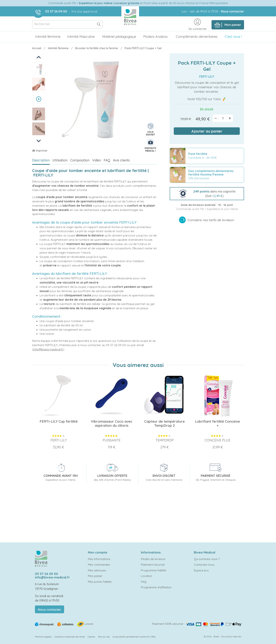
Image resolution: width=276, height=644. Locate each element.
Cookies (91, 637)
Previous (39, 57)
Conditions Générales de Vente (70, 637)
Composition (80, 160)
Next (39, 141)
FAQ (107, 160)
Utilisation (60, 160)
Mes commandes (99, 565)
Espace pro (201, 570)
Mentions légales (43, 637)
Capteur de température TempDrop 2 (164, 423)
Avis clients (121, 160)
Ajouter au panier (207, 131)
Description (41, 160)
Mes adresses (97, 570)
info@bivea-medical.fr (48, 349)
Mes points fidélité (100, 582)
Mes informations (99, 559)
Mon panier (95, 576)
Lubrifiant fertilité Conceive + (217, 423)
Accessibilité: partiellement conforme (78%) (134, 637)
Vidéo (97, 160)
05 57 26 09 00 (56, 11)
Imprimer (40, 151)
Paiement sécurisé (153, 565)
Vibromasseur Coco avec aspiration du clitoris (112, 423)
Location (147, 576)
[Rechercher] (67, 24)
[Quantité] (223, 118)
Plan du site (104, 637)
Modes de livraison (153, 559)
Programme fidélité (154, 570)
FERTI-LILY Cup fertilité (59, 421)
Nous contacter (233, 11)
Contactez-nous (204, 565)
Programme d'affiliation (156, 587)
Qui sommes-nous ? (207, 559)
